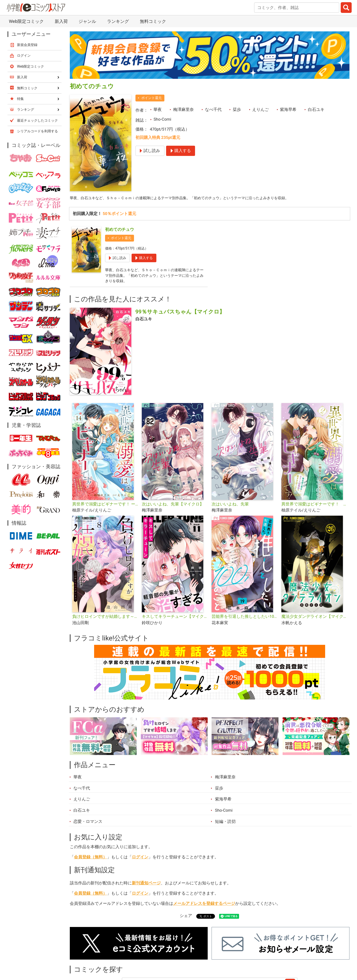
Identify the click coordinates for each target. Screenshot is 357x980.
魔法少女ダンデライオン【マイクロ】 (314, 619)
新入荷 (61, 21)
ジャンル (87, 21)
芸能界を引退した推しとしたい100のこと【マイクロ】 (245, 619)
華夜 (158, 109)
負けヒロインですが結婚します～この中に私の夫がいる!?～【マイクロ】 (105, 619)
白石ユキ (316, 109)
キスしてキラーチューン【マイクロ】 (175, 619)
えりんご (260, 109)
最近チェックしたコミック (37, 120)
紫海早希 (288, 109)
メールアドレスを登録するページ (204, 906)
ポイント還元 (152, 98)
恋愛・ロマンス (88, 824)
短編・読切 (225, 824)
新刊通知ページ (146, 885)
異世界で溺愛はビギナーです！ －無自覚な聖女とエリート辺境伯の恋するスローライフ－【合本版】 (314, 506)
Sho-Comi (162, 119)
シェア (186, 918)
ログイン (140, 859)
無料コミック (153, 21)
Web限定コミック (26, 21)
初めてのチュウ (120, 230)
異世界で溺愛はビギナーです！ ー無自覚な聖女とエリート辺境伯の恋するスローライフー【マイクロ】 (105, 506)
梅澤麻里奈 (183, 109)
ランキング (118, 21)
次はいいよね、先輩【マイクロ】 (173, 506)
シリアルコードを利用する (37, 131)
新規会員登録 (27, 45)
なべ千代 (213, 109)
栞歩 (237, 109)
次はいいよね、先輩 (230, 506)
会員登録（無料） (90, 859)
